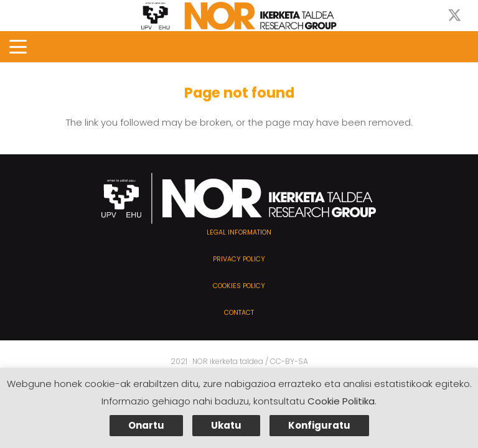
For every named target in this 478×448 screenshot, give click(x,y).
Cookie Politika (341, 401)
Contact (239, 313)
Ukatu (226, 425)
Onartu (146, 425)
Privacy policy (239, 259)
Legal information (239, 232)
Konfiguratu (319, 425)
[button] (18, 47)
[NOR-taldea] (239, 16)
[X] (455, 16)
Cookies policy (239, 286)
